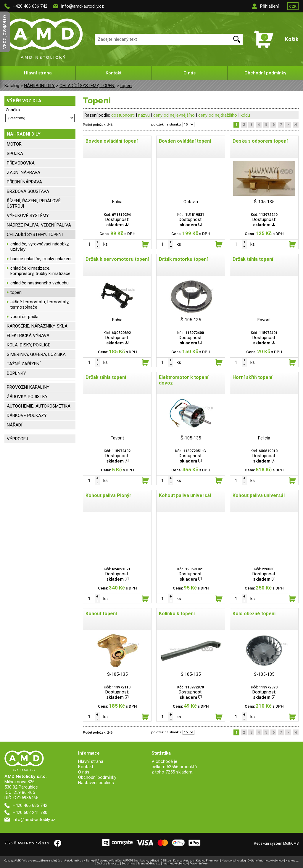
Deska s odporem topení (260, 141)
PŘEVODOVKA (21, 163)
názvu (144, 115)
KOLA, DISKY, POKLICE (29, 345)
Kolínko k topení (177, 614)
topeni (126, 86)
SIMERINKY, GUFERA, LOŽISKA (36, 354)
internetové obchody (175, 864)
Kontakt (114, 73)
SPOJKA (15, 154)
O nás (190, 73)
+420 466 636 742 (30, 6)
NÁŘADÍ (14, 425)
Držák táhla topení (253, 259)
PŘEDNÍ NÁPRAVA (24, 182)
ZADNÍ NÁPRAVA (24, 172)
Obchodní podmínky (265, 73)
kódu (245, 115)
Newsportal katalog (234, 861)
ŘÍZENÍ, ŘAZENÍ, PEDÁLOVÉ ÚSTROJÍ (34, 203)
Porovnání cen (199, 864)
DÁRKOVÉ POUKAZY (27, 416)
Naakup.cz (292, 861)
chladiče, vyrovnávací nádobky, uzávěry (40, 247)
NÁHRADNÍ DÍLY (39, 86)
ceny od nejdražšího (218, 115)
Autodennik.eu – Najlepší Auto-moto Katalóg (93, 861)
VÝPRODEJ (17, 439)
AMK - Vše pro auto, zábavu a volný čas (38, 861)
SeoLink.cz (128, 864)
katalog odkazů (150, 861)
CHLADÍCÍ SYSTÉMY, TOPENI (87, 86)
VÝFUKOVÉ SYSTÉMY (28, 216)
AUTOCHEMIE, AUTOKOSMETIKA (39, 406)
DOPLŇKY (16, 373)
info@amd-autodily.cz (83, 6)
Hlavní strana (38, 73)
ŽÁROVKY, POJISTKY (27, 397)
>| (296, 125)
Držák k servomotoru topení (117, 259)
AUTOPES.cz (131, 861)
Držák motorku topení (183, 259)
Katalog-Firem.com (208, 861)
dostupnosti (123, 115)
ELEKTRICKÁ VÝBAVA (28, 336)
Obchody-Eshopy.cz (108, 864)
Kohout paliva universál (185, 495)
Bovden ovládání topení (112, 141)
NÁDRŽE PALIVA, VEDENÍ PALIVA (39, 225)
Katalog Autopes (184, 861)
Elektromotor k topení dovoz (184, 380)
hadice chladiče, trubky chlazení (41, 259)
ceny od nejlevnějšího (174, 115)
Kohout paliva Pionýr (108, 495)
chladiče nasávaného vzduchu (40, 283)
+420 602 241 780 (30, 812)
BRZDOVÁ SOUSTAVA (28, 191)
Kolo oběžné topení (254, 614)
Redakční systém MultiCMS (276, 843)
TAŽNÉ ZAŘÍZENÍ (24, 364)
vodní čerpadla (24, 317)
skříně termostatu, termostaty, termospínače (40, 304)
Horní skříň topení (252, 377)
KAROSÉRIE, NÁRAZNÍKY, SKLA (37, 326)
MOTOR (14, 144)
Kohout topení (101, 614)
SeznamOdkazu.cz (149, 864)
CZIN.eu (166, 861)
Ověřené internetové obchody (266, 861)
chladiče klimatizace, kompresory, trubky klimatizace (40, 271)
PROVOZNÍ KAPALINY (28, 387)
